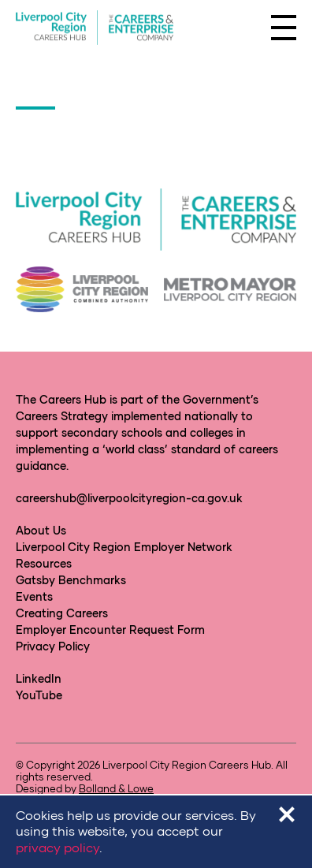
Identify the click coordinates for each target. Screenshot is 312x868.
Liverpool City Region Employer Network (124, 547)
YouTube (39, 695)
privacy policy (58, 847)
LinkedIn (39, 678)
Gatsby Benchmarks (71, 580)
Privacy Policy (53, 646)
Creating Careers (62, 613)
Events (34, 596)
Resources (44, 563)
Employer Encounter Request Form (110, 630)
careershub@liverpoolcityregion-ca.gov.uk (129, 498)
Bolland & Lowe (116, 788)
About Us (41, 530)
